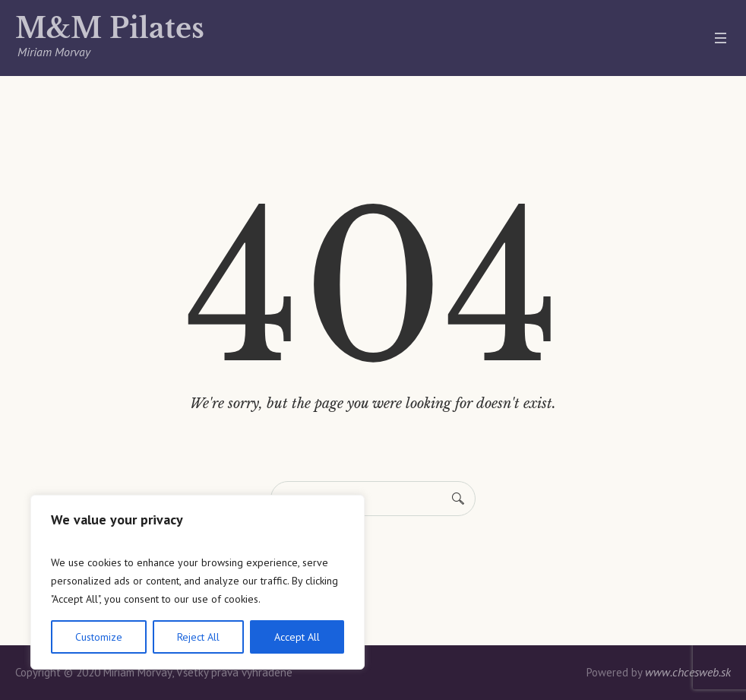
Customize (99, 637)
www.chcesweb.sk (688, 672)
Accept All (297, 637)
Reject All (198, 637)
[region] (198, 582)
